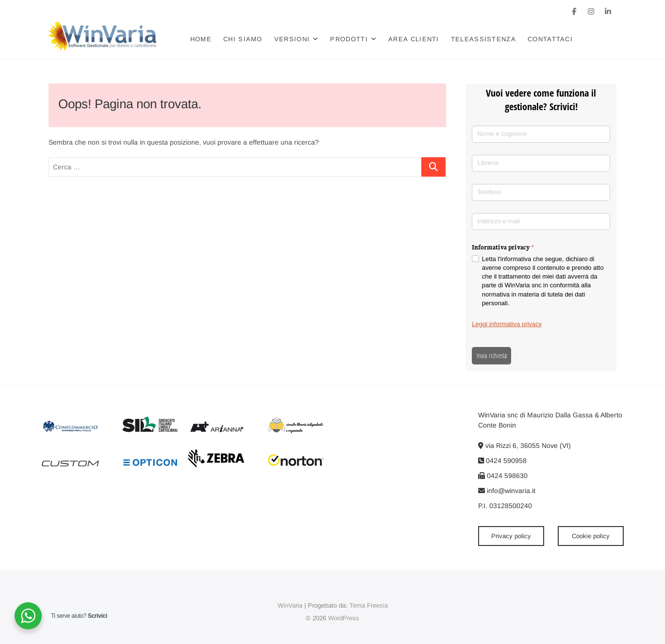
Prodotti (349, 39)
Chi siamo (243, 39)
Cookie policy (591, 536)
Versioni (292, 39)
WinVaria (290, 605)
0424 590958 (502, 461)
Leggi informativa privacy (507, 324)
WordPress (344, 618)
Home (201, 39)
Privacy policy (511, 536)
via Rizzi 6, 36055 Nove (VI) (524, 446)
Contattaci (550, 39)
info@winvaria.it (507, 491)
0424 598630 (503, 476)
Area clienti (414, 39)
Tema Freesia (369, 605)
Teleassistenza (483, 39)
